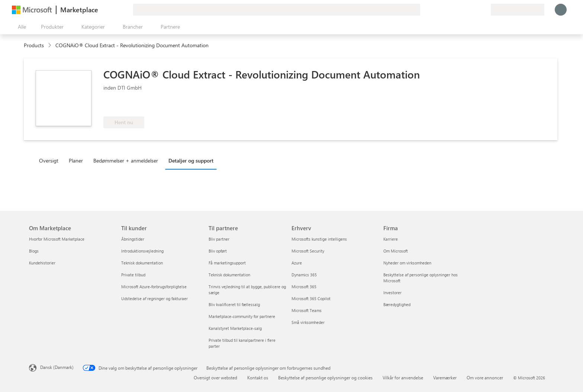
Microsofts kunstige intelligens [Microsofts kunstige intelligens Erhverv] (319, 239)
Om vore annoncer (485, 377)
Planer (76, 160)
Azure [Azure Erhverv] (297, 263)
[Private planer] (485, 10)
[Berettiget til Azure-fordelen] (133, 105)
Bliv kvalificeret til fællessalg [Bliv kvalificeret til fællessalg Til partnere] (234, 304)
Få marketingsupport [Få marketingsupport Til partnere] (227, 263)
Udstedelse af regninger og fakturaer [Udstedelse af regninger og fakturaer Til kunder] (154, 298)
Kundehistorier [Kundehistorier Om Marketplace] (42, 263)
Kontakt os (258, 377)
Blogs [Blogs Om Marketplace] (34, 251)
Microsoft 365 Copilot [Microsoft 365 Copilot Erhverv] (311, 298)
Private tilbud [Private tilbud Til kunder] (133, 275)
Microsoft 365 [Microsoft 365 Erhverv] (304, 287)
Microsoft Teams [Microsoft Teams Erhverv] (307, 310)
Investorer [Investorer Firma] (392, 293)
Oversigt (49, 160)
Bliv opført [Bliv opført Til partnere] (218, 251)
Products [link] (34, 45)
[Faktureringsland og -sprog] (518, 10)
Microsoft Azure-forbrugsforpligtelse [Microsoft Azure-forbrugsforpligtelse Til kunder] (154, 287)
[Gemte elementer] (476, 10)
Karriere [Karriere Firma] (391, 239)
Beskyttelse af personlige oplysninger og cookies (325, 377)
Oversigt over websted (215, 377)
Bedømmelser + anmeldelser (126, 160)
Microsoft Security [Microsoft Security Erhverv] (308, 251)
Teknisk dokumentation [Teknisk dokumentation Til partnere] (229, 275)
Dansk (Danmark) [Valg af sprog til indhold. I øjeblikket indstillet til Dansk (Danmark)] (57, 367)
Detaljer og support (191, 160)
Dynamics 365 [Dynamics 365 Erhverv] (304, 275)
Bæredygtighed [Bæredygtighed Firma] (397, 304)
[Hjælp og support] (467, 10)
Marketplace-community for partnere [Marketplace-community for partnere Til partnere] (242, 316)
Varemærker (445, 377)
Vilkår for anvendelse (403, 377)
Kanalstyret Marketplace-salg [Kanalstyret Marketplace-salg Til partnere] (235, 328)
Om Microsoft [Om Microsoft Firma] (396, 251)
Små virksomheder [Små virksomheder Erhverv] (308, 322)
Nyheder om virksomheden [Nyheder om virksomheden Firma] (407, 263)
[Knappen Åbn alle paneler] (20, 27)
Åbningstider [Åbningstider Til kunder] (133, 239)
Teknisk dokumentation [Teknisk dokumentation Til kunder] (142, 263)
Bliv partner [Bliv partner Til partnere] (219, 239)
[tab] (51, 160)
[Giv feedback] (458, 10)
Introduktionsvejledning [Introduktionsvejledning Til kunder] (142, 251)
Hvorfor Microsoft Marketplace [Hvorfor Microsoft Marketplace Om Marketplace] (57, 239)
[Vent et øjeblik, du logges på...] (561, 10)
